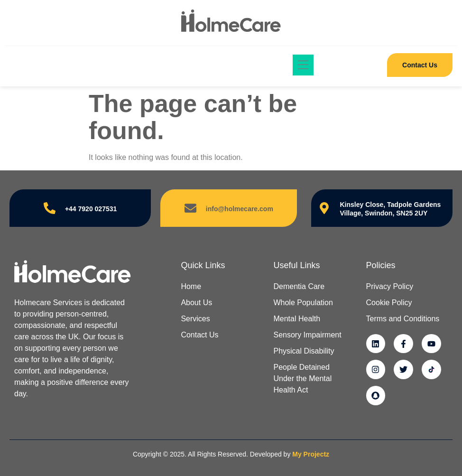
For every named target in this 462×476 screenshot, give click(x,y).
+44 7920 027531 (91, 209)
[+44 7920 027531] (50, 208)
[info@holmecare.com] (190, 208)
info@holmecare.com (240, 209)
